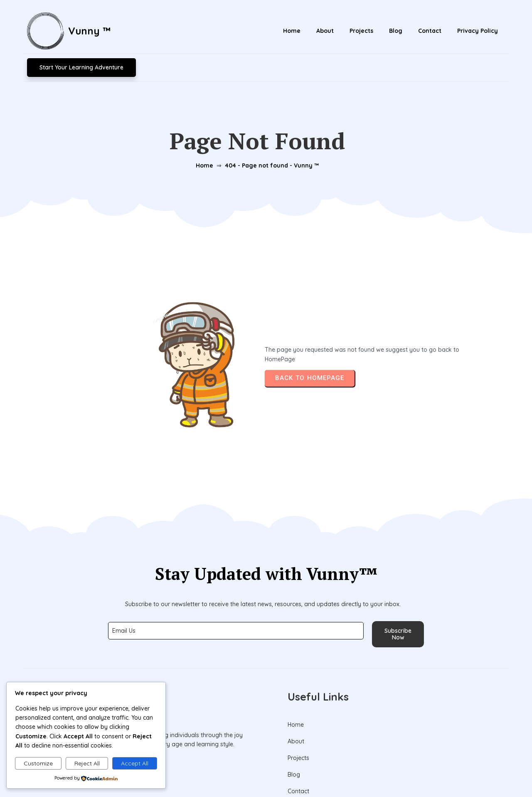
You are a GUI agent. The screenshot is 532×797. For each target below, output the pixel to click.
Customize (38, 763)
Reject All (87, 763)
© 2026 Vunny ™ (266, 771)
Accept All (135, 763)
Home (203, 133)
